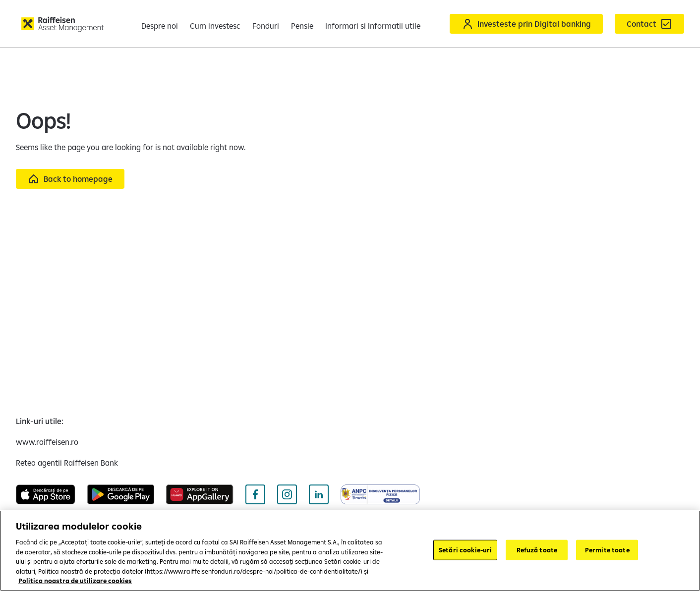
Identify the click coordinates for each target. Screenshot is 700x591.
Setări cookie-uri (465, 549)
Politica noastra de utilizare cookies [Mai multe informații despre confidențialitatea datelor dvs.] (75, 581)
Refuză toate (537, 549)
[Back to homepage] (70, 179)
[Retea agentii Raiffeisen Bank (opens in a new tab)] (67, 463)
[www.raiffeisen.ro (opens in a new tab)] (47, 442)
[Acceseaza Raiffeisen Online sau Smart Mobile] (526, 24)
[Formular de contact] (649, 24)
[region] (350, 551)
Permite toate (607, 549)
